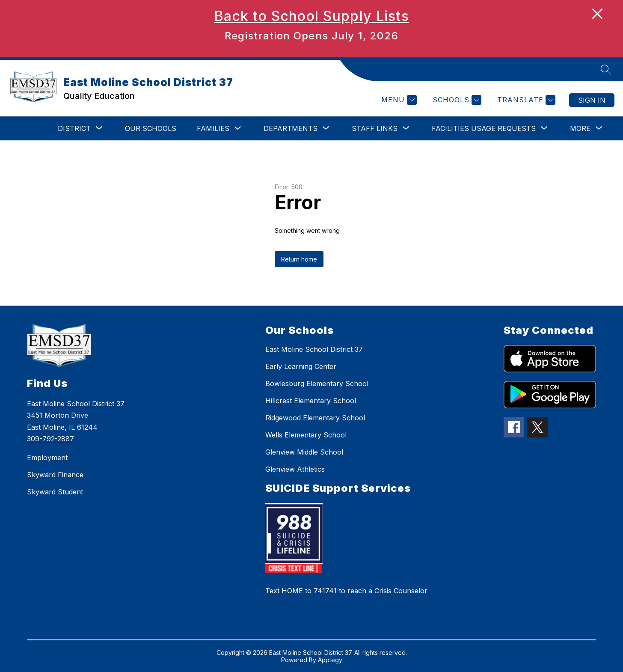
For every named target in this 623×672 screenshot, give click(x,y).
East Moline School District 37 (314, 349)
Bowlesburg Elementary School (317, 384)
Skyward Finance (55, 475)
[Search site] (606, 69)
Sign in (592, 100)
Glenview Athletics (295, 469)
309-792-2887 (50, 439)
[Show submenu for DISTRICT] (74, 128)
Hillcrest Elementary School (311, 401)
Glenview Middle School (304, 452)
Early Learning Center (301, 366)
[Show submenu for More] (580, 128)
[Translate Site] (525, 100)
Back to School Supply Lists (311, 16)
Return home (299, 259)
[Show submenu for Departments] (291, 128)
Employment (47, 458)
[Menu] (398, 100)
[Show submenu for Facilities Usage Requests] (484, 128)
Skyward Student (55, 492)
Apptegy (330, 660)
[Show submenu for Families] (213, 128)
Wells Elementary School (306, 435)
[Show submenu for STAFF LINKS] (375, 128)
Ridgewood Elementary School (315, 418)
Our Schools (151, 128)
